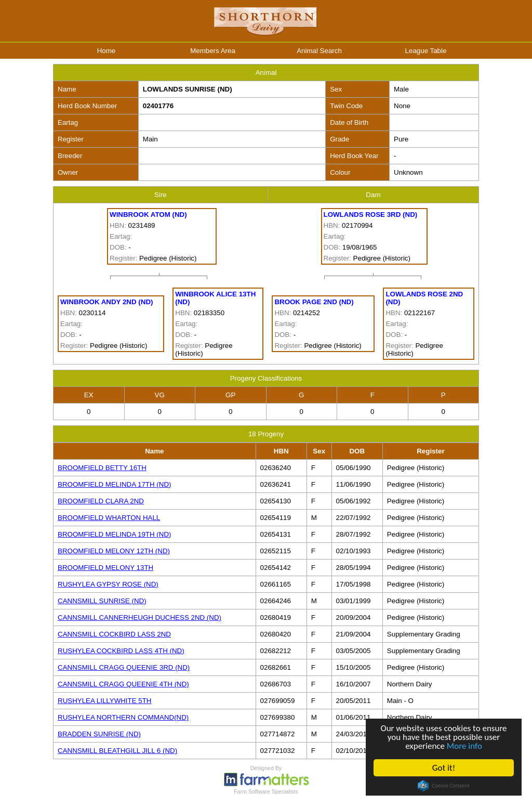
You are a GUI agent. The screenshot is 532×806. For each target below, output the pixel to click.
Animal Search (319, 51)
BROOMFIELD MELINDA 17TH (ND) (114, 484)
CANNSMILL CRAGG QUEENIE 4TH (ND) (123, 684)
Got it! (444, 768)
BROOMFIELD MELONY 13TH (105, 568)
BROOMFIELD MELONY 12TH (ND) (114, 551)
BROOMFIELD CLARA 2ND (101, 501)
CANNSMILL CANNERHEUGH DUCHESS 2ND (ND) (139, 617)
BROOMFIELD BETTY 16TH (102, 468)
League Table (426, 51)
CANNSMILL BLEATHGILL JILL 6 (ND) (117, 751)
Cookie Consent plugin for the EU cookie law (444, 786)
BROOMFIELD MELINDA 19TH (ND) (114, 534)
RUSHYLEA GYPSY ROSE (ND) (108, 584)
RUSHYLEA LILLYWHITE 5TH (104, 701)
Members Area (213, 51)
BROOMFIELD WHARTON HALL (109, 518)
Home (107, 51)
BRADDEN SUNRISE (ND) (99, 734)
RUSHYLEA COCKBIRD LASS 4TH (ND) (121, 651)
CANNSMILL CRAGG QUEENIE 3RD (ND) (124, 667)
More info (464, 746)
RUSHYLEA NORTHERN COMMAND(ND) (123, 717)
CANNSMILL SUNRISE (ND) (102, 601)
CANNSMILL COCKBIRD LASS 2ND (114, 634)
